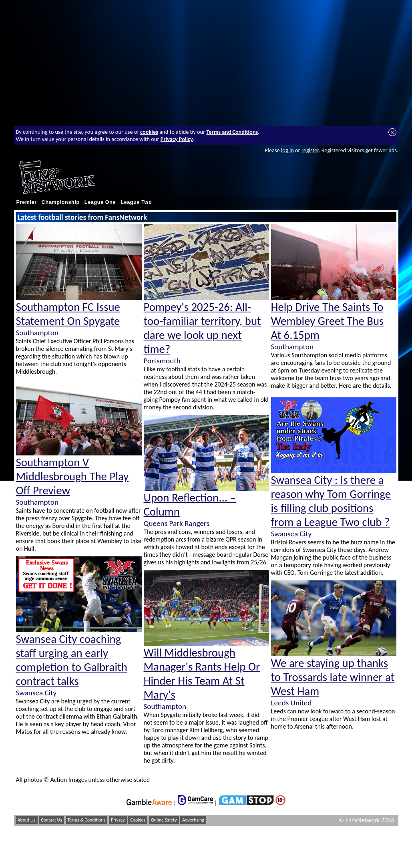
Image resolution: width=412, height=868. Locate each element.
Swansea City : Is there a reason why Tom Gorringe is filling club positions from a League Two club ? (331, 501)
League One (100, 202)
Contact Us (51, 820)
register (310, 150)
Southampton (37, 333)
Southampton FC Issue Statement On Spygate (68, 314)
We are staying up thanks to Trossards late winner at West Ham (333, 677)
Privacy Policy (177, 139)
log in (287, 150)
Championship (61, 202)
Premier (27, 202)
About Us (27, 820)
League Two (136, 202)
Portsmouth (162, 361)
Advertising (193, 820)
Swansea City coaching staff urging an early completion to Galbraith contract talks (72, 660)
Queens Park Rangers (177, 523)
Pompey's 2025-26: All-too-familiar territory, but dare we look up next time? (202, 328)
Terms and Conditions (232, 132)
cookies (149, 132)
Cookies (138, 820)
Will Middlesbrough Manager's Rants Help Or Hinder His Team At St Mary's (202, 674)
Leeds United (291, 703)
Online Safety (164, 820)
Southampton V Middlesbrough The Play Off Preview (72, 476)
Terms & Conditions (87, 820)
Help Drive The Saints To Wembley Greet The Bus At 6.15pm (328, 321)
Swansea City (36, 693)
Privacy (118, 820)
